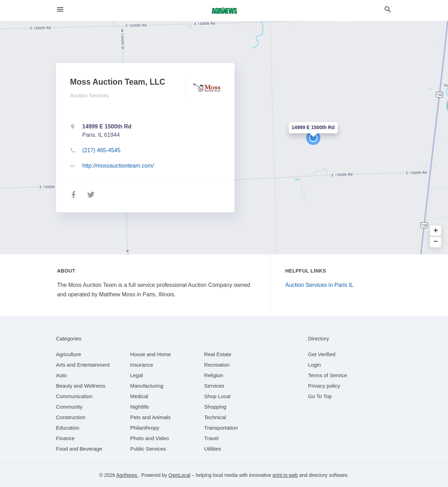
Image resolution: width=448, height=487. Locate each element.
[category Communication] (74, 396)
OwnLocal (179, 475)
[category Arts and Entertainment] (83, 365)
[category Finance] (65, 438)
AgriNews (127, 475)
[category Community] (69, 407)
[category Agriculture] (69, 354)
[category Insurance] (142, 365)
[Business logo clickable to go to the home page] (224, 10)
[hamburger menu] (60, 10)
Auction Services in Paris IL (319, 285)
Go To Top (320, 396)
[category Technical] (215, 417)
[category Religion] (213, 375)
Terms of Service (328, 375)
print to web (285, 475)
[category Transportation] (221, 428)
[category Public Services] (148, 449)
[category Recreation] (217, 365)
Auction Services (90, 95)
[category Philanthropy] (145, 428)
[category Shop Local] (217, 396)
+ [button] (436, 231)
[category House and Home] (151, 354)
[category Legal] (137, 375)
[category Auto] (61, 375)
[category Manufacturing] (147, 386)
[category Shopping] (215, 407)
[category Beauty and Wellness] (81, 386)
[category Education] (68, 428)
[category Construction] (71, 417)
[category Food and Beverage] (79, 449)
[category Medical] (139, 396)
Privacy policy (324, 386)
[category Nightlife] (140, 407)
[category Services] (214, 386)
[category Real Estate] (218, 354)
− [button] (436, 242)
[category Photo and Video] (150, 438)
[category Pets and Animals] (150, 417)
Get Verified (322, 354)
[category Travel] (211, 438)
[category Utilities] (212, 449)
